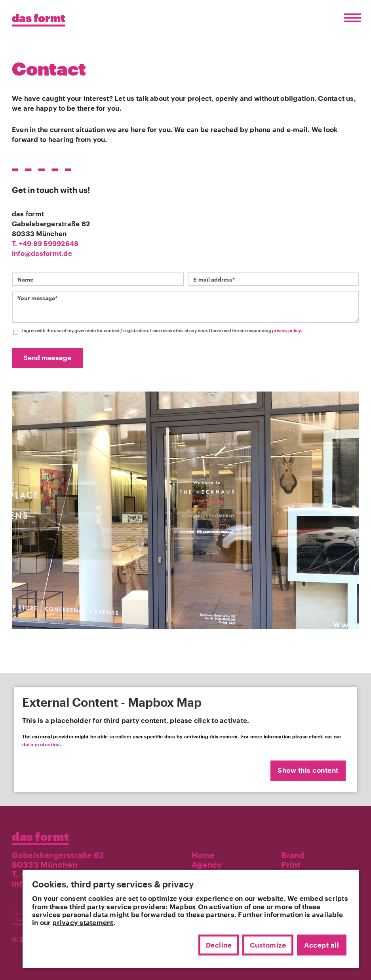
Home (203, 855)
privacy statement (83, 922)
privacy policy (286, 330)
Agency (207, 865)
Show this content (308, 770)
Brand (293, 855)
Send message (47, 358)
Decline (219, 945)
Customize (268, 945)
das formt (40, 836)
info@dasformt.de (42, 253)
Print (291, 865)
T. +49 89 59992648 (45, 243)
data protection (41, 744)
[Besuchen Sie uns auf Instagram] (22, 913)
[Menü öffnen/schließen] (351, 18)
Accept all (322, 945)
